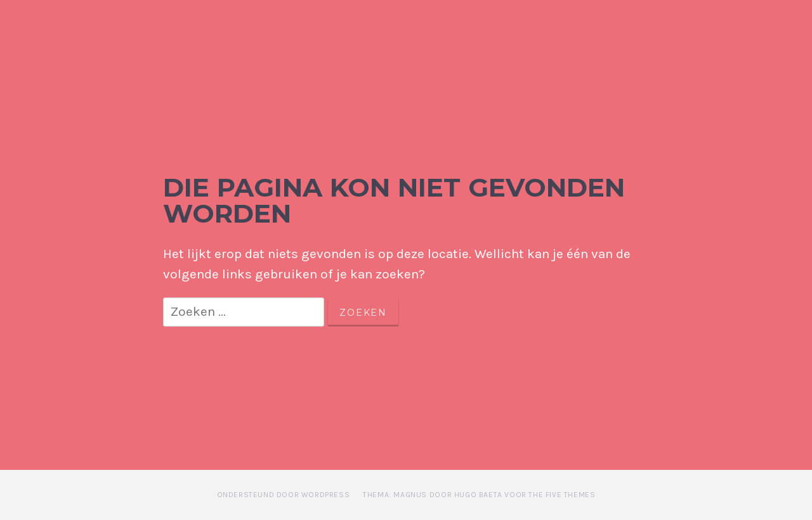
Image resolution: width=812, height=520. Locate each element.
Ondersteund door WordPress (284, 495)
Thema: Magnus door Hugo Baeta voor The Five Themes (479, 495)
